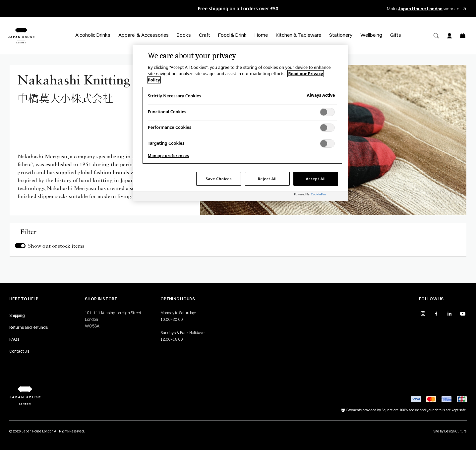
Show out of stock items (56, 246)
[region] (240, 123)
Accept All (316, 179)
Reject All (267, 179)
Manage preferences (168, 155)
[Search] (436, 36)
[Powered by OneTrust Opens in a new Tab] (320, 197)
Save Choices (219, 179)
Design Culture (455, 431)
